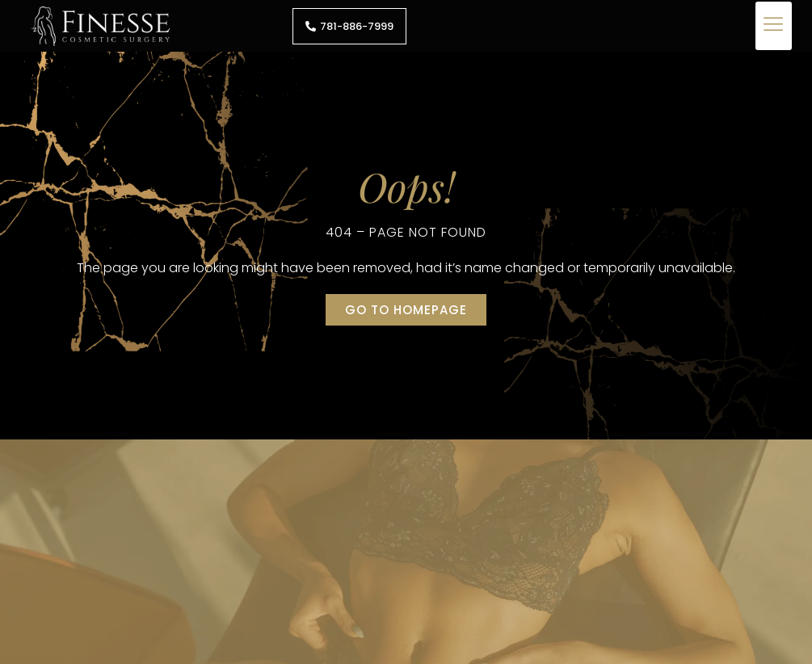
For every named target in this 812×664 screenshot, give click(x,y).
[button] (774, 26)
